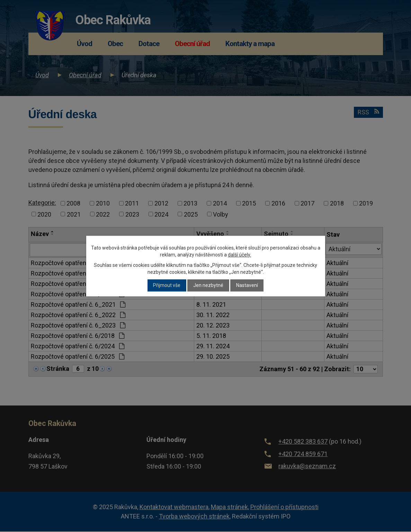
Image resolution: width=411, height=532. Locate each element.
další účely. (239, 255)
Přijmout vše (167, 286)
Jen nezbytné (208, 286)
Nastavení (247, 286)
